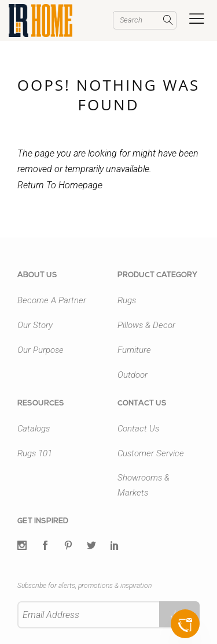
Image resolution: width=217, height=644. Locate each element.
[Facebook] (45, 546)
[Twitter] (22, 546)
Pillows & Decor (146, 325)
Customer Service (151, 453)
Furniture (134, 350)
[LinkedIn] (115, 546)
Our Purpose (41, 350)
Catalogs (34, 429)
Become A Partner (52, 300)
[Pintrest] (68, 546)
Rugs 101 (35, 453)
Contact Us (138, 429)
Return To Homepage (60, 185)
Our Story (35, 325)
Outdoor (133, 375)
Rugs (127, 300)
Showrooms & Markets (144, 485)
